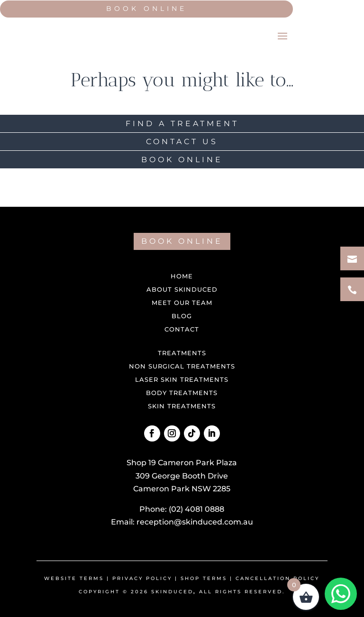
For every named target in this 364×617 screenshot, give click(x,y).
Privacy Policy (142, 578)
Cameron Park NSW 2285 (182, 489)
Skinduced (172, 592)
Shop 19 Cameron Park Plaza (182, 463)
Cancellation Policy (278, 578)
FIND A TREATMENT (182, 124)
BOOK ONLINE (182, 160)
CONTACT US (182, 142)
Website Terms (74, 578)
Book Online (146, 9)
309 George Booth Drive (182, 476)
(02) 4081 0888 (196, 509)
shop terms (204, 578)
